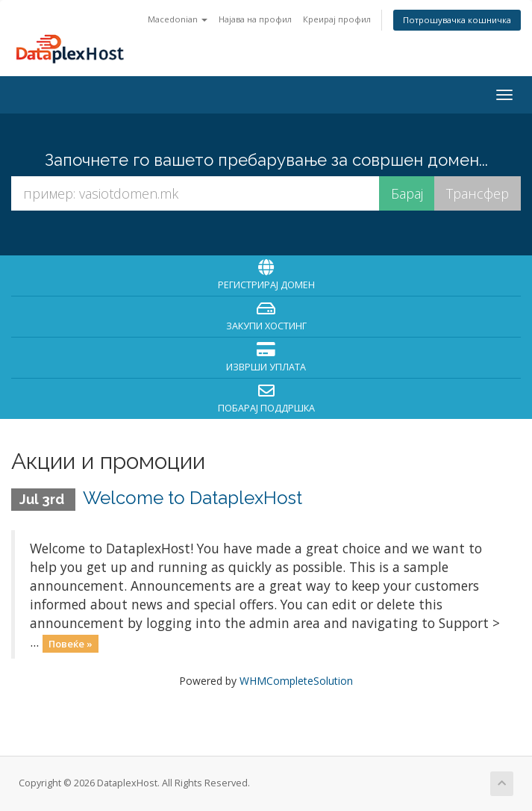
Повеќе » (71, 643)
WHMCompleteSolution (296, 681)
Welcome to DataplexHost (193, 498)
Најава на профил (255, 19)
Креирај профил (337, 19)
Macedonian (178, 19)
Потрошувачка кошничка (457, 20)
